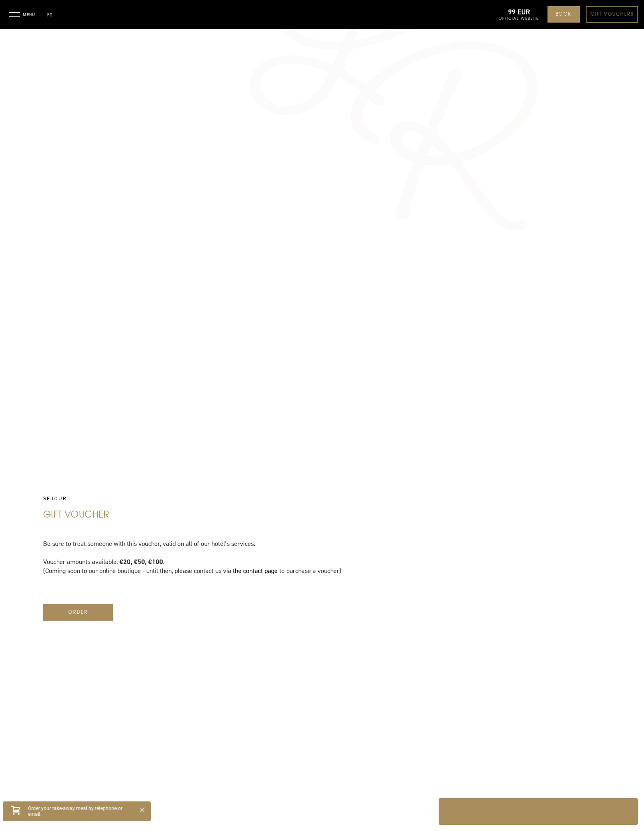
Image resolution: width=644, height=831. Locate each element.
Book (564, 15)
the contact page (255, 571)
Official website (519, 19)
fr (50, 15)
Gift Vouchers (612, 15)
